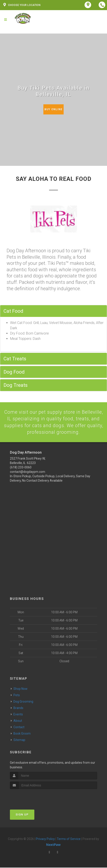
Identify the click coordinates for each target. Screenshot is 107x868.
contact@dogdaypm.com (28, 472)
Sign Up (22, 815)
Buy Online (53, 109)
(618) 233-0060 (21, 468)
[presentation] (33, 798)
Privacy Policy (45, 839)
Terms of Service (69, 839)
